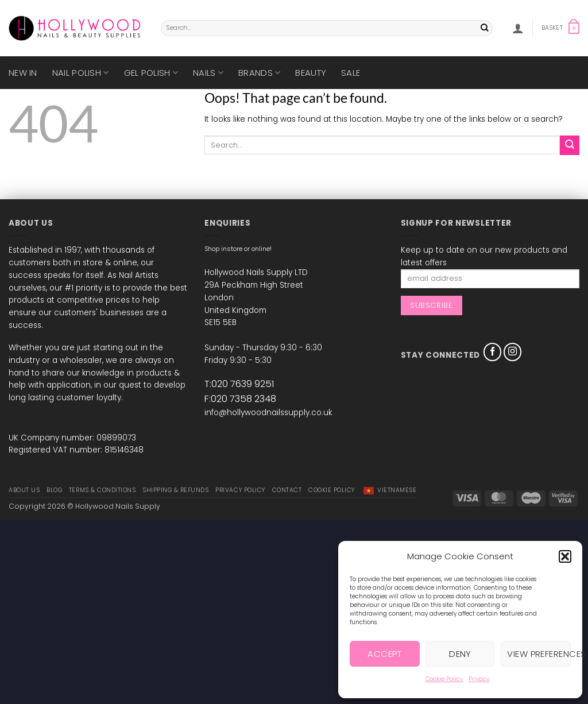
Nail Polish (81, 73)
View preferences (539, 654)
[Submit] (484, 28)
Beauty (311, 73)
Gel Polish (151, 73)
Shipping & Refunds (175, 490)
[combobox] (327, 28)
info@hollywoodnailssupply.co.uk (268, 413)
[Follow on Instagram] (513, 352)
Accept (384, 654)
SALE (351, 73)
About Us (24, 490)
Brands (259, 73)
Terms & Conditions (102, 490)
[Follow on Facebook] (493, 352)
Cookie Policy (444, 679)
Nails (208, 73)
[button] (565, 556)
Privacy (479, 679)
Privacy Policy (240, 490)
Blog (54, 490)
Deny (460, 654)
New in (23, 73)
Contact (287, 490)
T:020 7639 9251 (239, 384)
